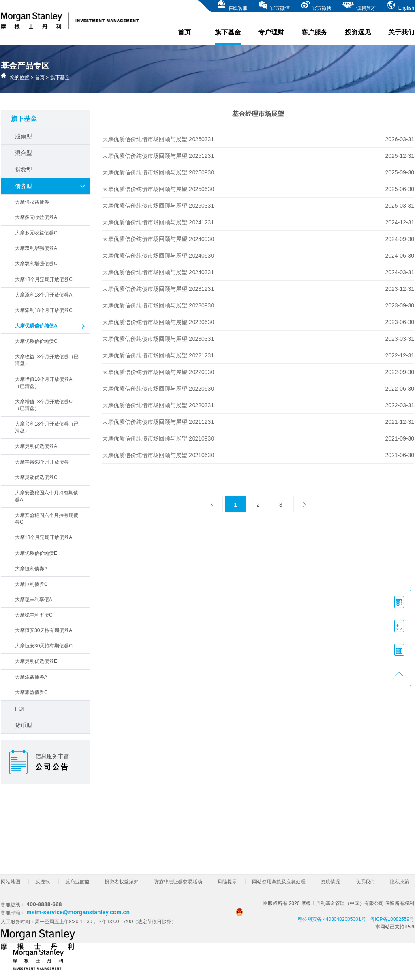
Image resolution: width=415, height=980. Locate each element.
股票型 (24, 136)
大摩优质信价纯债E (36, 553)
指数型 (24, 170)
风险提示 (227, 882)
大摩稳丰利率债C (34, 615)
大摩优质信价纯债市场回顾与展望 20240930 (158, 239)
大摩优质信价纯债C (36, 341)
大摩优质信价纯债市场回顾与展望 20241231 (158, 222)
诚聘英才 (359, 5)
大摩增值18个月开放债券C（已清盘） (44, 405)
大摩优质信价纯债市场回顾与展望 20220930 (158, 372)
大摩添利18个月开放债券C (44, 310)
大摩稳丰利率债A (34, 600)
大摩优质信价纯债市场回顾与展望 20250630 (158, 189)
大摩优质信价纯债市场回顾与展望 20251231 (158, 156)
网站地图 (11, 882)
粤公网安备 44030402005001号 (301, 915)
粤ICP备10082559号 (392, 919)
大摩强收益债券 (32, 202)
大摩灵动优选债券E (36, 661)
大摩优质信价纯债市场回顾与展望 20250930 (158, 172)
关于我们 (401, 32)
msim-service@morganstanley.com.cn (78, 912)
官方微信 (274, 5)
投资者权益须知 (122, 882)
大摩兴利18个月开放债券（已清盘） (47, 427)
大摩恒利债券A (31, 569)
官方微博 (316, 5)
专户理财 (271, 32)
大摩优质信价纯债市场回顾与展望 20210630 (158, 455)
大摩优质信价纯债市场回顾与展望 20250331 (158, 206)
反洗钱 (43, 882)
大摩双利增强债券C (36, 264)
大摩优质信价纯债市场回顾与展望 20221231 (158, 355)
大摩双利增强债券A (36, 248)
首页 (184, 32)
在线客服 (232, 5)
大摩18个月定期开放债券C (44, 279)
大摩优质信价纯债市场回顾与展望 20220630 (158, 389)
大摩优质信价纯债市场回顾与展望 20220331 (158, 405)
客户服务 (314, 32)
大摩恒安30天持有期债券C (44, 646)
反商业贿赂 (77, 882)
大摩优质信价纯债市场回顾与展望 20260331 (158, 139)
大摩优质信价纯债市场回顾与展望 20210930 (158, 438)
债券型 (50, 186)
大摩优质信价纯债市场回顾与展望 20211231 (158, 422)
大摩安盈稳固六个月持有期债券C (47, 519)
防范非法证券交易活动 (178, 882)
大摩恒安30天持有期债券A (44, 630)
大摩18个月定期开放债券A (44, 537)
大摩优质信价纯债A (50, 327)
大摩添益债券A (31, 677)
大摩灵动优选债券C (36, 477)
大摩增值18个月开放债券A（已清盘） (44, 383)
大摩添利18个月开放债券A (44, 295)
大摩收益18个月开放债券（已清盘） (47, 360)
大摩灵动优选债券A (36, 446)
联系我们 (365, 882)
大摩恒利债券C (31, 584)
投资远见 (358, 32)
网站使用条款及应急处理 (279, 882)
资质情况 (330, 882)
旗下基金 (228, 37)
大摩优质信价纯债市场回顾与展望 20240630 (158, 256)
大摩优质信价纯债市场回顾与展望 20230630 (158, 322)
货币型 (24, 725)
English (400, 5)
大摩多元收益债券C (36, 233)
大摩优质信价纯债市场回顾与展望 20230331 (158, 339)
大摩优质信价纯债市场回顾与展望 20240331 (158, 272)
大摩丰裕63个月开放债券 (42, 462)
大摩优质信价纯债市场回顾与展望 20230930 (158, 305)
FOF (21, 709)
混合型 (24, 153)
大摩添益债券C (31, 692)
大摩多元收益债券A (36, 217)
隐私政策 (400, 882)
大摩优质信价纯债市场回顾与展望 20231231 (158, 289)
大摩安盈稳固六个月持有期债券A (47, 496)
